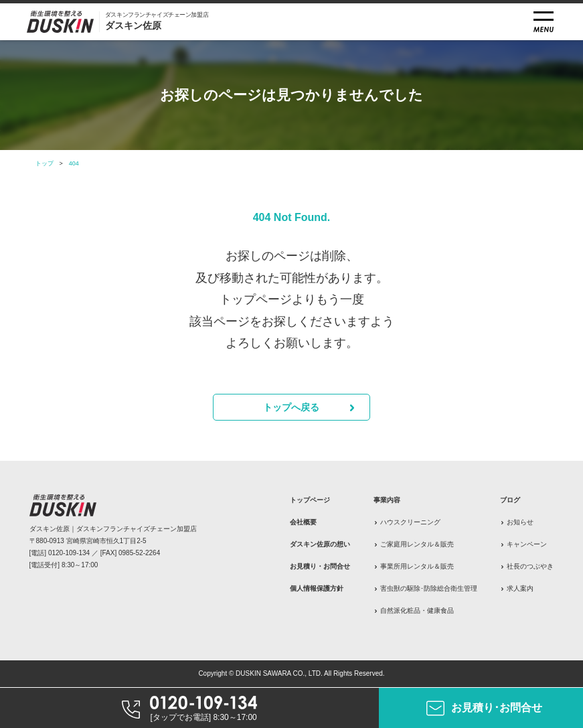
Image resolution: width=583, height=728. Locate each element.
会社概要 (303, 522)
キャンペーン (527, 544)
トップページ (310, 500)
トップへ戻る (291, 407)
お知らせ (520, 522)
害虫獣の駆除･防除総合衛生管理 (429, 588)
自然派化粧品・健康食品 (417, 610)
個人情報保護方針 (317, 588)
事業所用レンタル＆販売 (417, 566)
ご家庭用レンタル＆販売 (417, 544)
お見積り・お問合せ (320, 566)
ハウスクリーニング (410, 522)
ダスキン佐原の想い (320, 544)
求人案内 (520, 588)
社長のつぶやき (530, 566)
